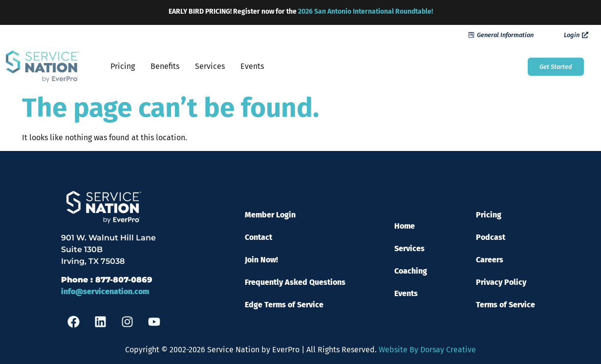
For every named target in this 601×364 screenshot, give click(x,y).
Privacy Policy (501, 282)
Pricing (123, 66)
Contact (258, 237)
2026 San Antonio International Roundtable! (365, 11)
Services (210, 66)
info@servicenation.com (105, 291)
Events (252, 66)
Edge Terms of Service (284, 305)
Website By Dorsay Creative (427, 350)
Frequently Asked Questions (295, 282)
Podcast (491, 237)
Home (405, 226)
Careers (490, 260)
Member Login (270, 215)
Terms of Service (505, 305)
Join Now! (261, 260)
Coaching (411, 271)
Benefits (165, 66)
